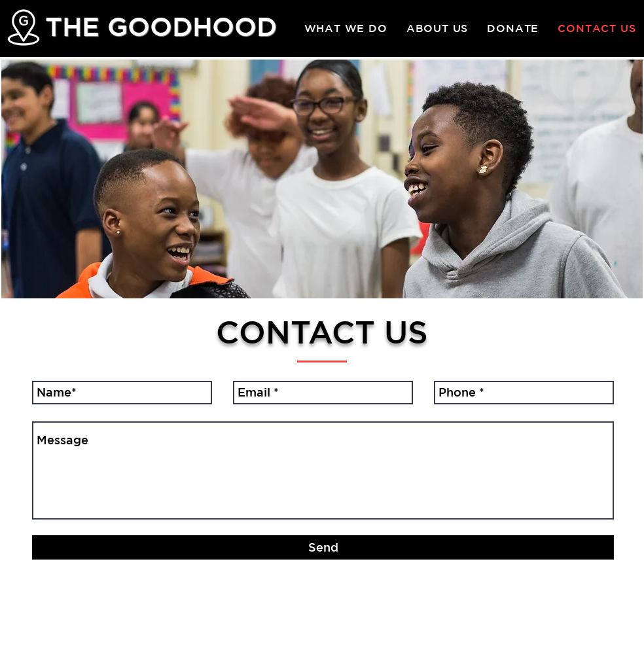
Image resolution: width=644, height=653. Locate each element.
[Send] (323, 548)
